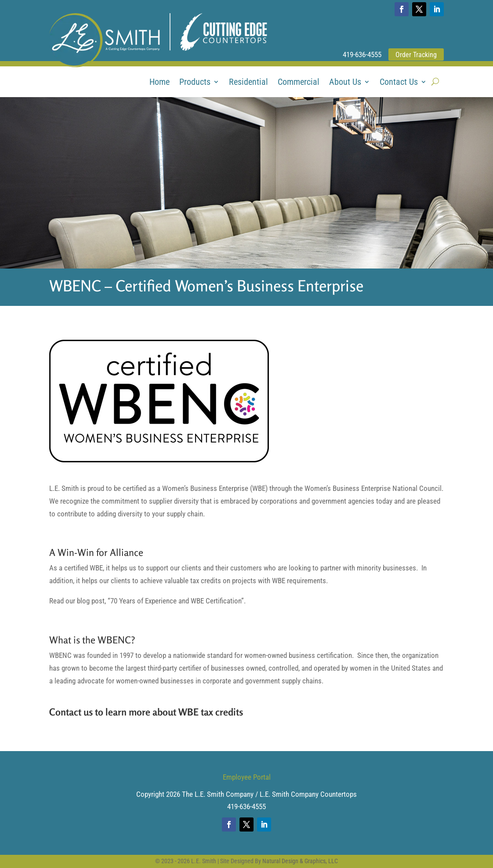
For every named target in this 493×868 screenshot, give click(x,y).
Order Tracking (416, 55)
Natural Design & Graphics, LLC (300, 861)
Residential (248, 83)
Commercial (299, 83)
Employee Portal (247, 777)
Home (159, 83)
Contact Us (399, 83)
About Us (345, 83)
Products (195, 83)
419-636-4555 (362, 54)
